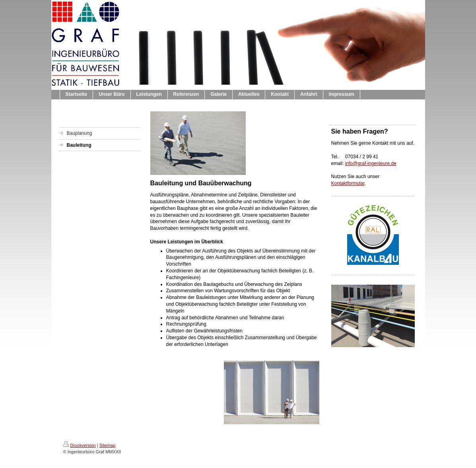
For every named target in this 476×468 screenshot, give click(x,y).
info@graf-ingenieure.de (371, 163)
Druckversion (80, 445)
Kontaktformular (348, 183)
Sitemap (107, 445)
